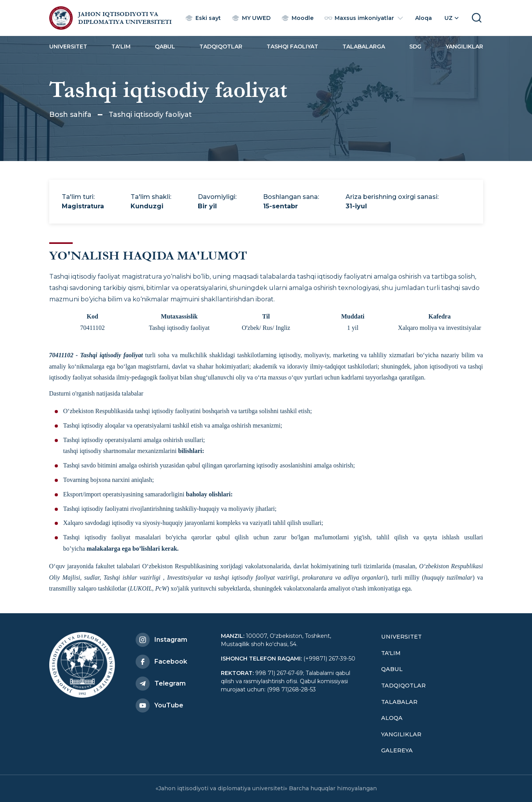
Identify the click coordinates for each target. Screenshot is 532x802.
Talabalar (399, 702)
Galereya (397, 750)
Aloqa (392, 718)
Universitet (68, 47)
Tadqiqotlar (221, 47)
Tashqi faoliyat (292, 47)
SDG (415, 47)
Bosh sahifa (70, 115)
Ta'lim (121, 47)
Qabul (165, 47)
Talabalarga (364, 47)
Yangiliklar (464, 47)
